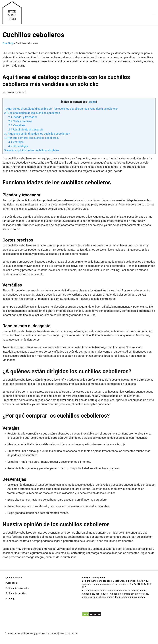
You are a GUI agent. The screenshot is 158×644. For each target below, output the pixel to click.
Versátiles (17, 125)
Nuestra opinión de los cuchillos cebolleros (32, 150)
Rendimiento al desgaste (26, 129)
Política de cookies (16, 593)
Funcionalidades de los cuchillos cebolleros (32, 113)
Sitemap (10, 599)
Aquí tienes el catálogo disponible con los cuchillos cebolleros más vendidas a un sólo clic (61, 109)
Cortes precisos (20, 121)
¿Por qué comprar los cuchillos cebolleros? (32, 138)
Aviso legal (12, 583)
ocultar (92, 102)
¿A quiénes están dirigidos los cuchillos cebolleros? (37, 134)
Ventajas (16, 142)
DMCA (86, 614)
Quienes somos (14, 578)
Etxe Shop (8, 43)
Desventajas (18, 146)
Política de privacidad (18, 588)
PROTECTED (96, 614)
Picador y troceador (23, 117)
